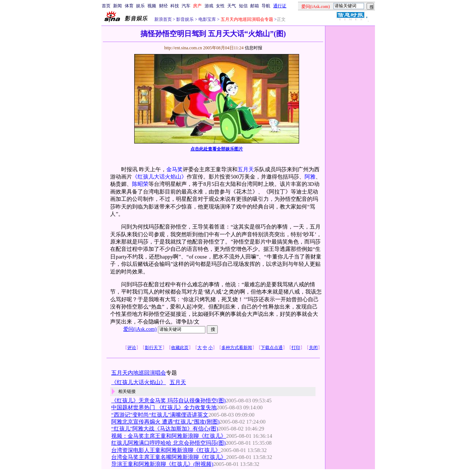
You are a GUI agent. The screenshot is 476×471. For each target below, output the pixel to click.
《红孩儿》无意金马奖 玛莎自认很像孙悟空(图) (169, 401)
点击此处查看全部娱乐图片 (217, 149)
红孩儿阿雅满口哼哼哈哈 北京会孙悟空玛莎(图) (169, 443)
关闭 (313, 348)
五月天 (246, 169)
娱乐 (140, 6)
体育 (129, 6)
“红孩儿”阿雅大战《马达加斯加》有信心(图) (165, 429)
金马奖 (175, 169)
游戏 (209, 6)
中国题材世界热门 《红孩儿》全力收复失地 (164, 407)
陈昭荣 (140, 184)
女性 (220, 6)
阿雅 (310, 177)
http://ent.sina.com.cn (184, 48)
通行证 (280, 6)
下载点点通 (272, 348)
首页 (106, 6)
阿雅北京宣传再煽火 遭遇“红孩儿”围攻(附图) (165, 422)
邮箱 (255, 6)
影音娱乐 (185, 19)
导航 (266, 6)
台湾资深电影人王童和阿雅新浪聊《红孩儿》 (166, 450)
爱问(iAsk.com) (140, 329)
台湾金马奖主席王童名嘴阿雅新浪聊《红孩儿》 (169, 457)
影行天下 (154, 348)
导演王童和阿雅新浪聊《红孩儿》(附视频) (162, 464)
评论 (132, 348)
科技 (175, 6)
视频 (152, 6)
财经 (163, 6)
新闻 (117, 6)
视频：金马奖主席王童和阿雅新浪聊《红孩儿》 (169, 436)
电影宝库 (207, 19)
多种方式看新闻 (237, 348)
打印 (296, 348)
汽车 (186, 6)
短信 (243, 6)
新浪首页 (163, 19)
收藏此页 (180, 348)
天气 (232, 6)
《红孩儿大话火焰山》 (159, 177)
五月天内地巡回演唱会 (139, 373)
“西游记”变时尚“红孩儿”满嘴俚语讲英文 (160, 415)
